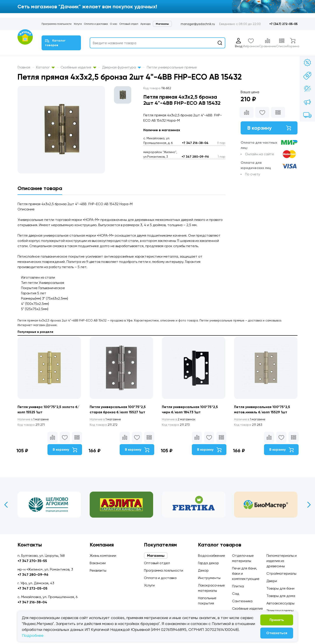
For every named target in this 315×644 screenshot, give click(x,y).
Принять (277, 620)
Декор (203, 570)
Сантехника (242, 601)
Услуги (78, 24)
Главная (24, 67)
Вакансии (98, 563)
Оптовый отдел (129, 24)
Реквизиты (98, 570)
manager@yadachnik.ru (198, 24)
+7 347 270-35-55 (32, 561)
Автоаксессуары (280, 603)
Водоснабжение (212, 556)
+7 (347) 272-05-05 (283, 24)
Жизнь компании (103, 556)
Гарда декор (208, 563)
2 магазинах (179, 419)
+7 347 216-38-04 (195, 143)
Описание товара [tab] (40, 188)
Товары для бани (280, 588)
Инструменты (209, 578)
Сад (236, 594)
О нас (114, 24)
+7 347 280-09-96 (195, 157)
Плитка (238, 586)
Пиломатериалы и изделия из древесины (282, 561)
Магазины (162, 24)
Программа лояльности (57, 24)
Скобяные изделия (78, 67)
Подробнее (33, 635)
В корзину (269, 128)
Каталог (45, 67)
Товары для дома (281, 596)
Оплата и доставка (96, 24)
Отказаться (277, 633)
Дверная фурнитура (122, 67)
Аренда (145, 24)
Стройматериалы (281, 573)
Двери (272, 581)
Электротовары (280, 611)
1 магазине (33, 419)
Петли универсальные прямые (172, 67)
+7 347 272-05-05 (32, 588)
